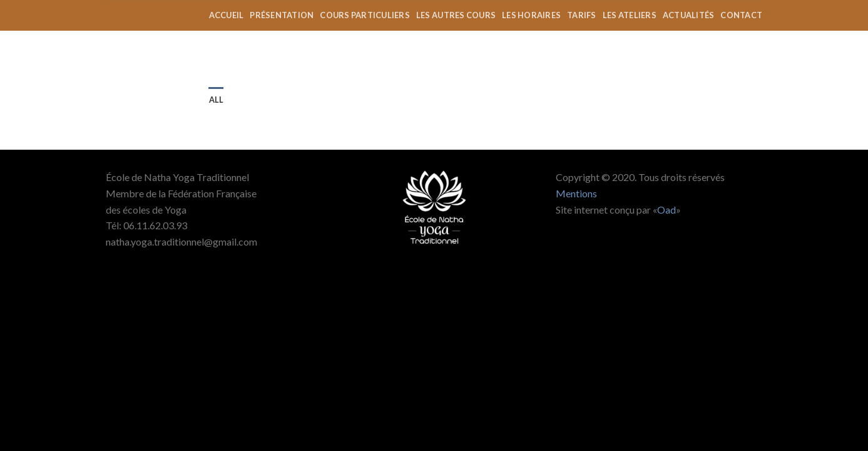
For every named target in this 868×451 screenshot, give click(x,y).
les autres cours (456, 15)
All (217, 100)
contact (741, 15)
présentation (282, 15)
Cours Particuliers (365, 15)
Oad (666, 210)
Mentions (576, 193)
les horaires (531, 15)
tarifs (582, 15)
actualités (689, 15)
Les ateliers (630, 15)
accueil (227, 15)
